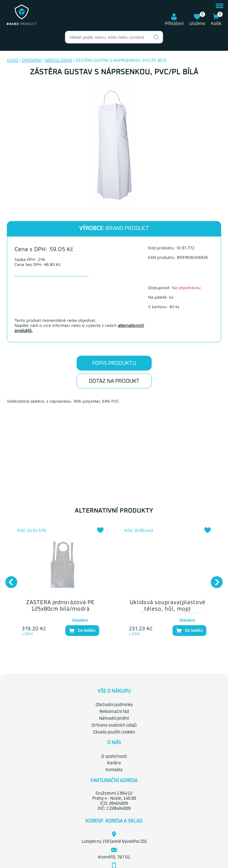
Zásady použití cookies (114, 732)
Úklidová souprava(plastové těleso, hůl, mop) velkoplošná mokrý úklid (168, 609)
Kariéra (114, 763)
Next (214, 579)
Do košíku (82, 631)
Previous (8, 579)
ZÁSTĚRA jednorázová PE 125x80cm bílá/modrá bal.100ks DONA (60, 609)
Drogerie (32, 61)
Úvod (13, 61)
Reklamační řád (114, 712)
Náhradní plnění (114, 719)
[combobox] (114, 37)
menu (220, 6)
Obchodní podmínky (114, 705)
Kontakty (114, 770)
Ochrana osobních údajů (114, 725)
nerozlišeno (58, 61)
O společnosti (114, 757)
